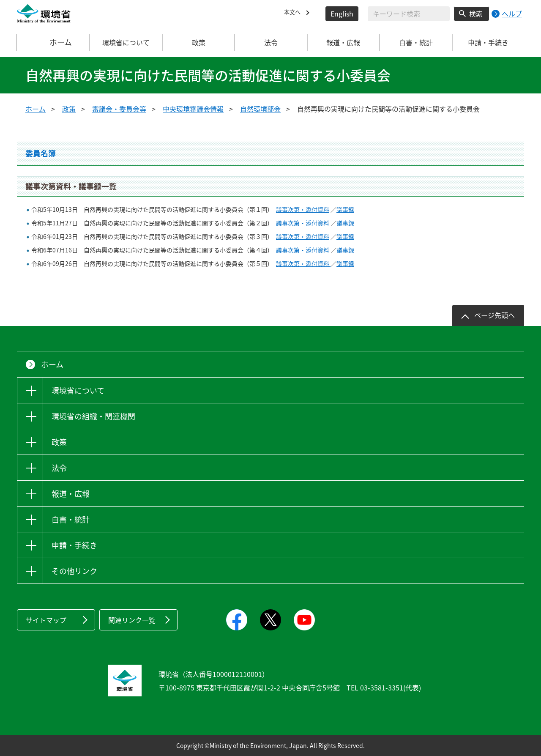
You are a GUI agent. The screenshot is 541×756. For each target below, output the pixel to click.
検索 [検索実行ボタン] (476, 14)
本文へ (294, 14)
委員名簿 (41, 153)
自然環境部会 (260, 109)
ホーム (54, 42)
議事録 (345, 209)
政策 (69, 109)
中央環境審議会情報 (193, 109)
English (342, 14)
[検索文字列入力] (409, 14)
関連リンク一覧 (132, 620)
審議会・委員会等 (119, 109)
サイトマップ (46, 620)
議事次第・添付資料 (303, 209)
